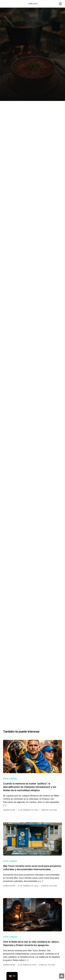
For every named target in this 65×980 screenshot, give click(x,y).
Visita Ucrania (10, 779)
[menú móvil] (60, 4)
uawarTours (9, 810)
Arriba (62, 976)
